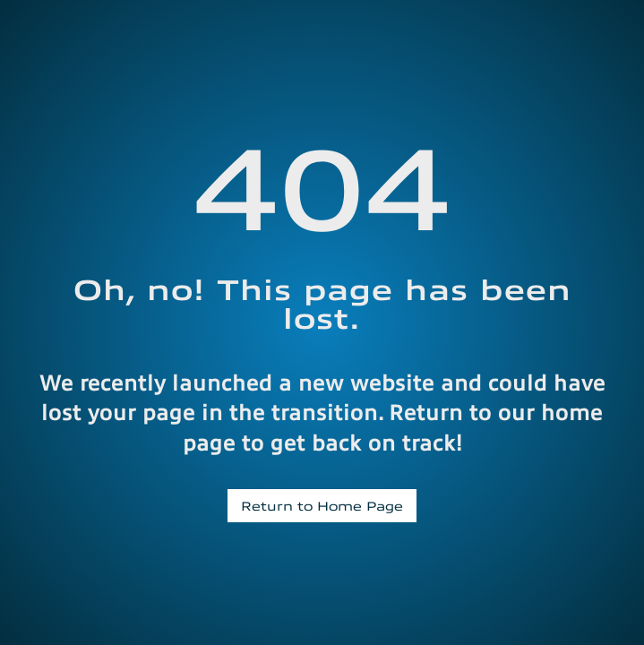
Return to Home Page (322, 505)
